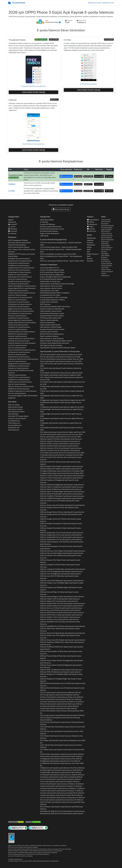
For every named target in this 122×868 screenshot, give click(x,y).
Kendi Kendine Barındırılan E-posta (52, 229)
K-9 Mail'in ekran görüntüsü (89, 84)
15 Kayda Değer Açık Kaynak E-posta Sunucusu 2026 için (61, 770)
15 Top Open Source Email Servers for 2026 (62, 453)
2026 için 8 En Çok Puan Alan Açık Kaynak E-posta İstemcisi (60, 463)
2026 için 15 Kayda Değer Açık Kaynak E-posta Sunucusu (62, 492)
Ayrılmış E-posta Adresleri (17, 418)
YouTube (91, 229)
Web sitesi (99, 176)
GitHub (91, 222)
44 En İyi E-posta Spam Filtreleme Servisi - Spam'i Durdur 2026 (62, 261)
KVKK (89, 249)
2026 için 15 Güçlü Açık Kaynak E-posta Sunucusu (60, 444)
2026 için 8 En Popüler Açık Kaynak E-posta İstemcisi (61, 469)
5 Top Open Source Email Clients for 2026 (61, 455)
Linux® (12, 227)
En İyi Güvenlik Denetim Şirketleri (51, 279)
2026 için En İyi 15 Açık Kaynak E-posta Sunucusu (62, 811)
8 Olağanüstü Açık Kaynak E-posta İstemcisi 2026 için (60, 761)
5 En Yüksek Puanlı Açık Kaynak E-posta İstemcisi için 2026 (62, 383)
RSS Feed (91, 231)
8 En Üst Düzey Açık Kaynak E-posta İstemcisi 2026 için (61, 808)
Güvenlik (90, 243)
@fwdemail (92, 224)
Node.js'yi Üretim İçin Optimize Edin (52, 309)
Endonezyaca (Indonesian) (105, 243)
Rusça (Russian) (106, 262)
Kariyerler (90, 261)
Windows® (12, 222)
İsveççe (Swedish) (107, 266)
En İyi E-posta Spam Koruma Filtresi (52, 272)
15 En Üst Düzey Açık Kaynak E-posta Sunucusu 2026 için (60, 719)
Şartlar (89, 247)
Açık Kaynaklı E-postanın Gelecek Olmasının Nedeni (58, 348)
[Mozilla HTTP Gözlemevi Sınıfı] (33, 822)
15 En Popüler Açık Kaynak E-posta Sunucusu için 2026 (61, 373)
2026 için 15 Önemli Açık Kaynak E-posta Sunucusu (61, 439)
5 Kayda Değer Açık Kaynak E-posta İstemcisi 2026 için (61, 772)
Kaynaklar (12, 402)
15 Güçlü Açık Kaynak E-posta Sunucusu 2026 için (59, 706)
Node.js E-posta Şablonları (49, 320)
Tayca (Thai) (105, 268)
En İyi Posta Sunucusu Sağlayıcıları (52, 275)
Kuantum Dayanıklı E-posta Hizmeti (52, 329)
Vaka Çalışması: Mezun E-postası (51, 286)
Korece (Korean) (106, 250)
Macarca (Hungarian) (107, 240)
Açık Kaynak (44, 236)
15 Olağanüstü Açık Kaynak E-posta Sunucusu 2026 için (61, 759)
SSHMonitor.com (14, 428)
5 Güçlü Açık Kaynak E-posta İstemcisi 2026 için (59, 709)
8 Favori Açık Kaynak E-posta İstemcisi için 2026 (60, 437)
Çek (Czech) (105, 224)
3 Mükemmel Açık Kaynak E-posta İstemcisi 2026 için (62, 768)
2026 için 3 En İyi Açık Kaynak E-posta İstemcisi (61, 535)
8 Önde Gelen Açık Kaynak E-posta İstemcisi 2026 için (61, 756)
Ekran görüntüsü (66, 176)
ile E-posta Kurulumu (19, 259)
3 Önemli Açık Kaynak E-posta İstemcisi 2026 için (62, 791)
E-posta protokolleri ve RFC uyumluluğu (54, 297)
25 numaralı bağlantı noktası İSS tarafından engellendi (23, 397)
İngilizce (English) (106, 230)
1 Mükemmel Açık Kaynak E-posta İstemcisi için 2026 (62, 407)
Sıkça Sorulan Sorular (61, 209)
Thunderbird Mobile (16, 175)
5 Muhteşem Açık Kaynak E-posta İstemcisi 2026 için (61, 777)
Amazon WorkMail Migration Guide (52, 270)
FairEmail (12, 184)
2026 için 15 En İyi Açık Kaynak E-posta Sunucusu (61, 448)
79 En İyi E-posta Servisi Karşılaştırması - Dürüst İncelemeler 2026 (61, 244)
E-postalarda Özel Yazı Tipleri (50, 295)
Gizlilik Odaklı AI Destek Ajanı (50, 281)
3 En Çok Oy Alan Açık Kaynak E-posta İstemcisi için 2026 (61, 369)
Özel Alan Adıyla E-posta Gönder (19, 243)
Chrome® (13, 231)
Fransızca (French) (107, 234)
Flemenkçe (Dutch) (107, 228)
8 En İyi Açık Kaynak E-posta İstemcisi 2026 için (60, 695)
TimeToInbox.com (14, 423)
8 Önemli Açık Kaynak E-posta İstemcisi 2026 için (61, 704)
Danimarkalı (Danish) (107, 226)
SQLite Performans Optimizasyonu (52, 334)
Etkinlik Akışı (91, 238)
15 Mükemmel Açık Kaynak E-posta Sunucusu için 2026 (61, 404)
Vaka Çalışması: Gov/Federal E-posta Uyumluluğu (57, 284)
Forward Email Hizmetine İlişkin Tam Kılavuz (55, 307)
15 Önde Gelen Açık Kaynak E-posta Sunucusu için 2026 (62, 388)
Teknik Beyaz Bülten (47, 220)
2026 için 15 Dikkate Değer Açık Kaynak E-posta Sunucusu (62, 584)
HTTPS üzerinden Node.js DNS (51, 318)
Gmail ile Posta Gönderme (17, 245)
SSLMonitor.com (14, 430)
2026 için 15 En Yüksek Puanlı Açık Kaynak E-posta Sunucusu (61, 557)
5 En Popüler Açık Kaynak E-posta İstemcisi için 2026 (60, 375)
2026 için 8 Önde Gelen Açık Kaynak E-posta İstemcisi (61, 657)
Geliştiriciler (45, 217)
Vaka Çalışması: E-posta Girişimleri (52, 339)
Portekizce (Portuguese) (105, 259)
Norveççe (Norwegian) (105, 253)
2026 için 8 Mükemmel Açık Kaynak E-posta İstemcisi (61, 489)
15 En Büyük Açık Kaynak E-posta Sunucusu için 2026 (61, 429)
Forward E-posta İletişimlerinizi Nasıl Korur (55, 343)
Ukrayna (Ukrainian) (107, 272)
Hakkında (90, 240)
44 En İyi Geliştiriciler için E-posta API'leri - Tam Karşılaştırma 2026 (61, 257)
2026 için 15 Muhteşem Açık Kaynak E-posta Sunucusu (62, 496)
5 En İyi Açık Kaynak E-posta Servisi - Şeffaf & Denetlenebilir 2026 (61, 251)
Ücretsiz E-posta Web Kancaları (51, 227)
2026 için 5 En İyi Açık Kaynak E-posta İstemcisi (60, 450)
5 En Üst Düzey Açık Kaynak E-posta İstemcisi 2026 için (62, 723)
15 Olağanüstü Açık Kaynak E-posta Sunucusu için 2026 (61, 397)
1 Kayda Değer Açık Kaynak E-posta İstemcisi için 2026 (61, 415)
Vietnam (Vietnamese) (105, 275)
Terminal (12, 234)
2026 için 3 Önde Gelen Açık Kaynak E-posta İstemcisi (61, 478)
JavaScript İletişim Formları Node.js (52, 316)
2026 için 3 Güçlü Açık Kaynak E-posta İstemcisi (60, 529)
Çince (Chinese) (106, 222)
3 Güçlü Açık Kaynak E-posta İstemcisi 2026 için (61, 795)
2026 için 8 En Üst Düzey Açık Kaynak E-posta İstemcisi (63, 626)
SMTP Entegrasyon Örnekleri (18, 240)
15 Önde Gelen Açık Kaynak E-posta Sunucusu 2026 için (62, 754)
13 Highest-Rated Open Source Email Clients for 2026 (62, 473)
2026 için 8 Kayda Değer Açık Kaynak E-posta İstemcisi (61, 494)
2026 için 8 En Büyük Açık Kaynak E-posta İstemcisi (62, 505)
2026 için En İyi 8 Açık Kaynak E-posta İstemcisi (62, 814)
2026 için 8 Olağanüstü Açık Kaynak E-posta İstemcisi (62, 485)
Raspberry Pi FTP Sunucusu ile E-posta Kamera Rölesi (21, 255)
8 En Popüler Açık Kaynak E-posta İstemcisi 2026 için (63, 742)
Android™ (13, 224)
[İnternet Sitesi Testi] (18, 828)
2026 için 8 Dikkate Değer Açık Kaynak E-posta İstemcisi (61, 589)
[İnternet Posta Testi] (38, 828)
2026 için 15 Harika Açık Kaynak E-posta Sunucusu (59, 593)
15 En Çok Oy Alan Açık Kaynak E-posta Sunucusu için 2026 (62, 365)
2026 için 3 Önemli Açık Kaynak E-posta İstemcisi (60, 441)
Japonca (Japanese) (107, 248)
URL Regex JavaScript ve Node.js (51, 345)
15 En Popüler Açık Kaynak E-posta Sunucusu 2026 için (61, 737)
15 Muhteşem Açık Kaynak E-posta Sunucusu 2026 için (62, 775)
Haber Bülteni (93, 220)
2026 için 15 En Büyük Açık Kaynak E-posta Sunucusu (60, 502)
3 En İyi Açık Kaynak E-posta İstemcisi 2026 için (62, 715)
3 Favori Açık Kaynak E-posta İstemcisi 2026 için (61, 786)
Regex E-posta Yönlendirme (50, 234)
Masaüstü (13, 229)
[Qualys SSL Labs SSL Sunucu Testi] (16, 822)
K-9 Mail (12, 191)
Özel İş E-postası (14, 405)
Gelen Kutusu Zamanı (15, 409)
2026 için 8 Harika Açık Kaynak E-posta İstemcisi (62, 689)
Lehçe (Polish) (105, 256)
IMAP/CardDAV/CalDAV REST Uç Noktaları (55, 293)
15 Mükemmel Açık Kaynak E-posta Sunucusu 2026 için (62, 764)
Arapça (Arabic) (106, 220)
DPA (88, 252)
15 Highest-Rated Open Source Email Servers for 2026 (62, 471)
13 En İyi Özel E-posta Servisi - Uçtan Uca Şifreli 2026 (59, 247)
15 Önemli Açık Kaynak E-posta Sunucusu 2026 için (62, 702)
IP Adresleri (44, 222)
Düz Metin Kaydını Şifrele (18, 416)
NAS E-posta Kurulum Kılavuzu (19, 247)
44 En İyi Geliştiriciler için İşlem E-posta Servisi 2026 (58, 254)
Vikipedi (109, 176)
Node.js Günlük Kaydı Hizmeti (50, 325)
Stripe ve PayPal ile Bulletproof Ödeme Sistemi (56, 341)
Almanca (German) (107, 236)
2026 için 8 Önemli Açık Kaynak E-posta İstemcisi (60, 610)
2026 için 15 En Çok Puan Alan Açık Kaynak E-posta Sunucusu (61, 458)
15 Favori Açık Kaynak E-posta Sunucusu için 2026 (61, 434)
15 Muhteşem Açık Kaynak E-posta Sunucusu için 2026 (62, 420)
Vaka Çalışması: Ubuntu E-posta (51, 288)
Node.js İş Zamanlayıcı (48, 323)
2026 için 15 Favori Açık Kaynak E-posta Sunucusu (59, 509)
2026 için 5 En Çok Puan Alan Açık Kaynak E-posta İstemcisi (61, 548)
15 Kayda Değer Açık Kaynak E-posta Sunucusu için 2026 (62, 410)
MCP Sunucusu (45, 304)
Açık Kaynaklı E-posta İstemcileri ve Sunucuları (60, 351)
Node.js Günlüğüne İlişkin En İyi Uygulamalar (55, 277)
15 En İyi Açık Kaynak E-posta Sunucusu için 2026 (61, 355)
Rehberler (12, 237)
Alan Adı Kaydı (13, 414)
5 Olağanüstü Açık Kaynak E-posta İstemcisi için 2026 (62, 400)
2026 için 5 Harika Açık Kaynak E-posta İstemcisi (62, 597)
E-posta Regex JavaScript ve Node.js (52, 300)
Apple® (11, 220)
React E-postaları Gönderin (49, 336)
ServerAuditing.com (15, 425)
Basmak (90, 259)
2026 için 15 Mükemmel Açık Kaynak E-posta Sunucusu (62, 487)
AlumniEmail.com (14, 421)
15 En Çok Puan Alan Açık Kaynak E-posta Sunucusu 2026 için (62, 728)
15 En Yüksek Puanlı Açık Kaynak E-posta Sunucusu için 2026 (62, 379)
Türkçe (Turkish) (106, 270)
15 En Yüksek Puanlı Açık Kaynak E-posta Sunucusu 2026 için (61, 746)
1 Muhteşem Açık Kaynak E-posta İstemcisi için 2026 (61, 424)
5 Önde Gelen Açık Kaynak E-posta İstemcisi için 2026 (62, 392)
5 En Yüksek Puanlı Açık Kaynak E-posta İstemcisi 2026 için (62, 751)
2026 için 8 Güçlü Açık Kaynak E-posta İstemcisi (59, 446)
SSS (112, 3)
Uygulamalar (14, 217)
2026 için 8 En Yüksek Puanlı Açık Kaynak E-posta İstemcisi (60, 561)
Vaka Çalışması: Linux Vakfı (49, 291)
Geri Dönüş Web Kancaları (49, 231)
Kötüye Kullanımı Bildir (93, 255)
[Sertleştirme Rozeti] (11, 838)
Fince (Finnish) (106, 232)
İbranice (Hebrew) (107, 238)
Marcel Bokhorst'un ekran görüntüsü (33, 144)
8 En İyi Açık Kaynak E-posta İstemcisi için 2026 (60, 357)
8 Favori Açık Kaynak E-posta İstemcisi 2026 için (61, 699)
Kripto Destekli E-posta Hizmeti (51, 311)
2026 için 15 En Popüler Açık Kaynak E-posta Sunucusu (62, 466)
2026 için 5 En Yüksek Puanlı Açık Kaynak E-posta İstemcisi (62, 633)
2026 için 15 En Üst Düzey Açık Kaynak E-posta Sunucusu (60, 623)
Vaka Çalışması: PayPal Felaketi (51, 327)
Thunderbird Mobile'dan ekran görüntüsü (33, 86)
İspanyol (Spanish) (107, 264)
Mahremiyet (106, 3)
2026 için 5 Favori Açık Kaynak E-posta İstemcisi (62, 512)
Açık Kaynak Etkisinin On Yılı (50, 268)
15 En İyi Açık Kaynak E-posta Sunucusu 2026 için (60, 693)
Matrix (90, 227)
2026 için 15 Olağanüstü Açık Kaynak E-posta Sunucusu (59, 481)
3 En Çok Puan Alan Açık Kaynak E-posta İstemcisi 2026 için (62, 732)
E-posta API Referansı (48, 224)
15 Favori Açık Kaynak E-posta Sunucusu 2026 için (62, 697)
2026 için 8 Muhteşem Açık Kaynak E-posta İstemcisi (61, 498)
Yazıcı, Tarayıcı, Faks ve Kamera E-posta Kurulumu (21, 251)
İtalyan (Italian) (106, 246)
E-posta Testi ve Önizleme (49, 302)
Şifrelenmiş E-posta (95, 3)
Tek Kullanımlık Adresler (16, 412)
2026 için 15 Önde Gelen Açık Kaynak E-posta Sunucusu (62, 476)
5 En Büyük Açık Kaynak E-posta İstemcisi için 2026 (63, 432)
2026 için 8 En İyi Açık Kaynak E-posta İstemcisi (59, 601)
